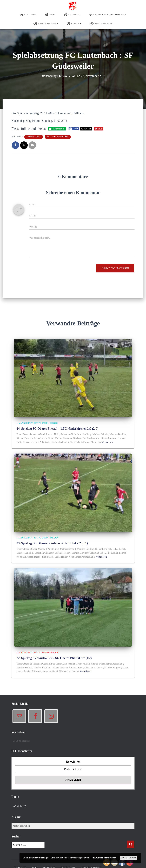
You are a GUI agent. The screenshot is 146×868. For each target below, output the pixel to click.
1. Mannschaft (34, 137)
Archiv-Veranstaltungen (107, 15)
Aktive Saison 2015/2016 (58, 137)
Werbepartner (101, 24)
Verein (74, 24)
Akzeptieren (129, 858)
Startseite (28, 15)
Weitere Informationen (106, 858)
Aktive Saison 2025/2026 (46, 423)
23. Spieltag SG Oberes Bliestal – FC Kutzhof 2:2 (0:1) (52, 543)
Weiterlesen (107, 442)
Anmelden (20, 806)
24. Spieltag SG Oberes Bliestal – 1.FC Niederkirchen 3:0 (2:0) (57, 429)
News (51, 15)
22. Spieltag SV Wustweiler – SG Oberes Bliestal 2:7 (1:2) (54, 658)
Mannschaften (46, 24)
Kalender (72, 15)
